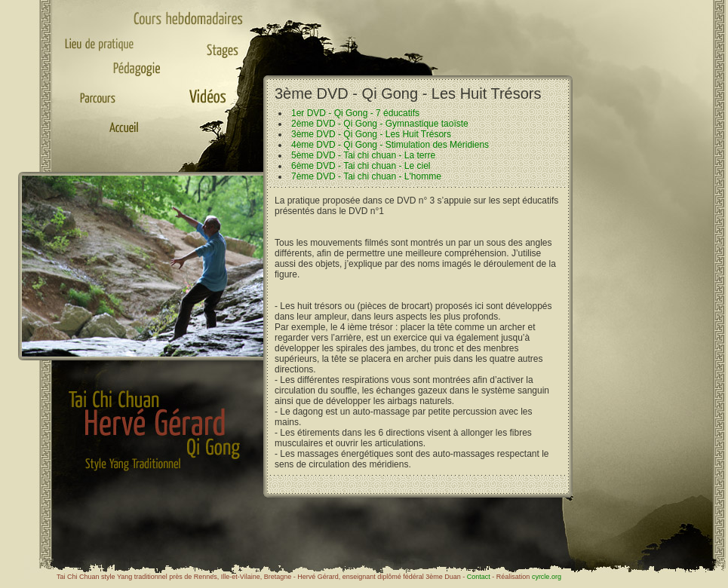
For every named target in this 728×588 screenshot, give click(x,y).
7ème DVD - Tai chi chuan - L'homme (366, 176)
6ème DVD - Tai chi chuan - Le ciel (361, 166)
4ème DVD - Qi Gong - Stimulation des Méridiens (390, 145)
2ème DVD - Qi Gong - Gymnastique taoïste (380, 124)
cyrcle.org (547, 577)
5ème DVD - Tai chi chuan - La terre (363, 155)
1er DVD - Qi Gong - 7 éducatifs (355, 113)
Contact (479, 577)
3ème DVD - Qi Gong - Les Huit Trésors (371, 134)
